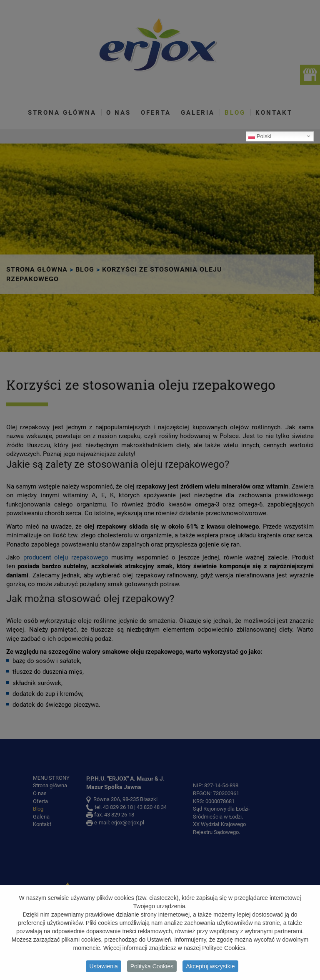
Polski (260, 136)
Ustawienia (103, 968)
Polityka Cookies (152, 968)
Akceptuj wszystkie (210, 968)
